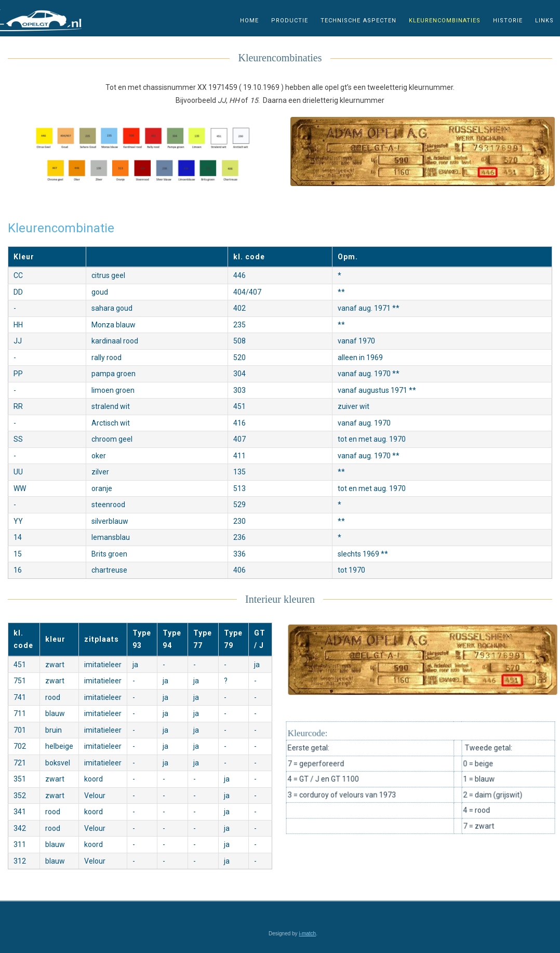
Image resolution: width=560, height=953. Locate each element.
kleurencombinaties (445, 20)
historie (508, 20)
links (544, 20)
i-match (307, 934)
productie (290, 20)
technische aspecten (358, 20)
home (249, 20)
